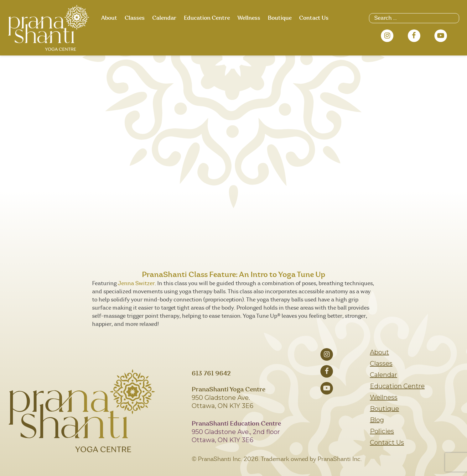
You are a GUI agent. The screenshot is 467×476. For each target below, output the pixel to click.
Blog (377, 420)
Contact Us (314, 18)
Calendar (164, 18)
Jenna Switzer (136, 284)
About (109, 18)
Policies (382, 431)
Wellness (249, 18)
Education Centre (207, 18)
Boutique (280, 18)
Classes (135, 18)
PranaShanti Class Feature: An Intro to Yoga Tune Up (233, 275)
